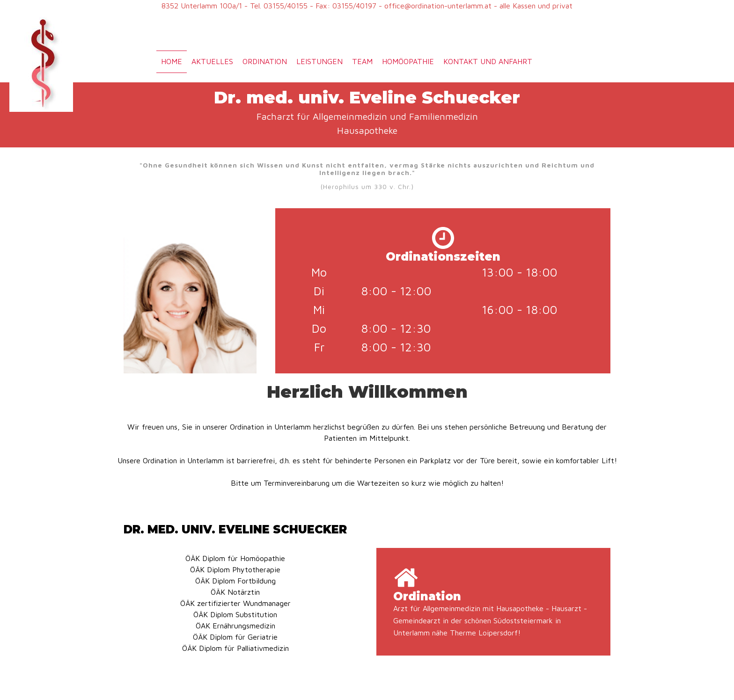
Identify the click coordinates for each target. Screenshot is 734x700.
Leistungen (319, 61)
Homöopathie (408, 61)
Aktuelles (212, 61)
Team (362, 61)
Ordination (265, 61)
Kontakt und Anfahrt (488, 61)
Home (172, 61)
